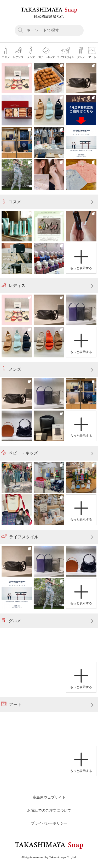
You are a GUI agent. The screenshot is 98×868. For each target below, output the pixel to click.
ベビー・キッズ (20, 453)
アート (11, 704)
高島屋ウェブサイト (49, 797)
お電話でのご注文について (49, 810)
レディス (13, 285)
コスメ (11, 201)
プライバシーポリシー (49, 823)
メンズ (11, 369)
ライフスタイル (20, 537)
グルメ (11, 620)
